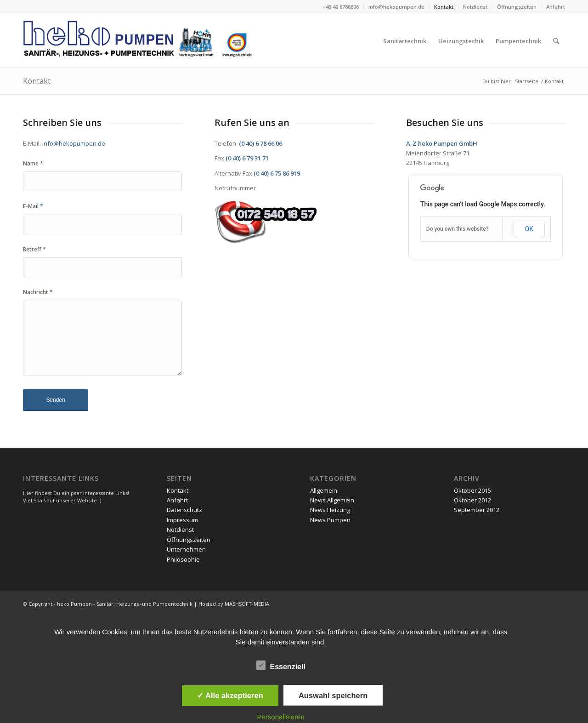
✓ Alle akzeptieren (230, 695)
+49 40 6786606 (341, 7)
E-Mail (33, 206)
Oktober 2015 (472, 490)
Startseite (527, 81)
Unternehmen (186, 549)
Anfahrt (556, 7)
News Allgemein (332, 500)
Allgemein (324, 490)
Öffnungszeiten (517, 7)
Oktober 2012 (472, 500)
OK (529, 229)
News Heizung (330, 510)
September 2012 (477, 510)
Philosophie (183, 559)
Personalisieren (281, 717)
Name (33, 163)
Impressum (182, 520)
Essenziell (281, 666)
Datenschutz (184, 510)
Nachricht (38, 292)
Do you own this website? (458, 229)
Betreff (34, 249)
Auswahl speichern (333, 695)
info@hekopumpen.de (396, 7)
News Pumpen (330, 520)
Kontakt (444, 7)
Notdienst (475, 7)
